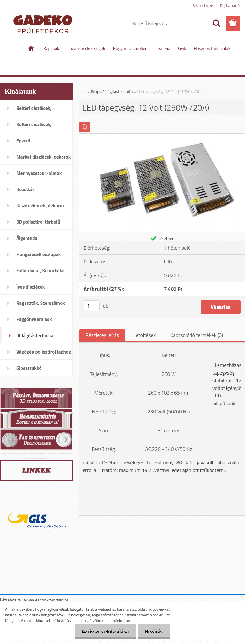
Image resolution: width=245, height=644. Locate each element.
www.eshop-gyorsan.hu (47, 600)
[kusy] (92, 306)
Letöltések (145, 335)
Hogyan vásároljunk (131, 48)
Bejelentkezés (204, 6)
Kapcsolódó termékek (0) (197, 335)
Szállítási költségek (87, 48)
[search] (216, 23)
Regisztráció (230, 6)
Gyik (182, 48)
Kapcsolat (53, 48)
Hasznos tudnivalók (212, 48)
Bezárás (153, 631)
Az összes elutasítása (102, 631)
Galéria (164, 48)
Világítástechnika (118, 92)
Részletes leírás (102, 335)
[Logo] (44, 24)
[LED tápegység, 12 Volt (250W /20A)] (162, 136)
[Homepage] (32, 48)
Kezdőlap (91, 92)
